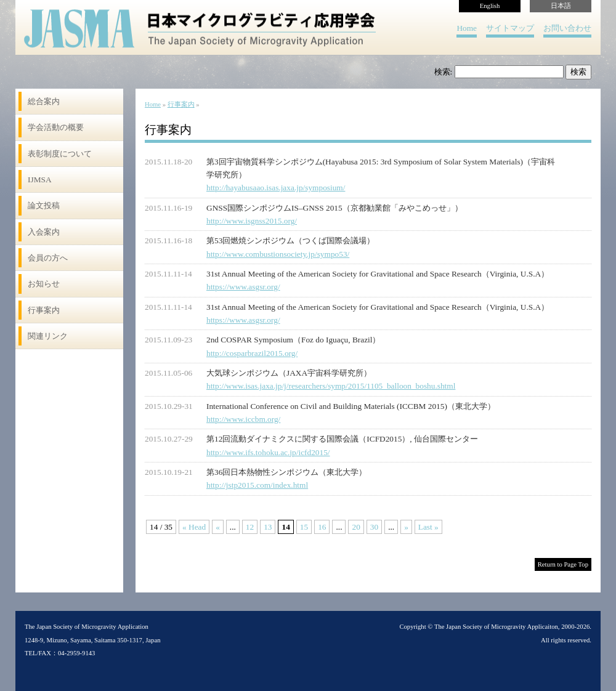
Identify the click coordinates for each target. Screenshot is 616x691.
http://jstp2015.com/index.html (257, 485)
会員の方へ (48, 258)
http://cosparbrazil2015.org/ (252, 353)
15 (304, 527)
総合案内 (44, 101)
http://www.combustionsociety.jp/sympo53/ (278, 254)
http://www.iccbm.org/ (243, 419)
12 (250, 527)
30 (374, 527)
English (490, 6)
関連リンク (48, 336)
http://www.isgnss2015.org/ (252, 221)
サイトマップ (510, 28)
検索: (444, 72)
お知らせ (44, 284)
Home (467, 28)
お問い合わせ (567, 28)
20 (356, 527)
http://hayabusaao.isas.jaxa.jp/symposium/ (276, 188)
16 (322, 527)
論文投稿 (44, 205)
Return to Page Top (563, 564)
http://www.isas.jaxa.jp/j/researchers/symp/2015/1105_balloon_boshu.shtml (331, 386)
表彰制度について (60, 154)
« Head (194, 527)
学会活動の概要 (56, 127)
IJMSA (40, 180)
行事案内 (44, 310)
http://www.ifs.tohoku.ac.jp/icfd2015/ (268, 452)
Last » (428, 527)
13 (268, 527)
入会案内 (44, 232)
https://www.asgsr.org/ (243, 287)
